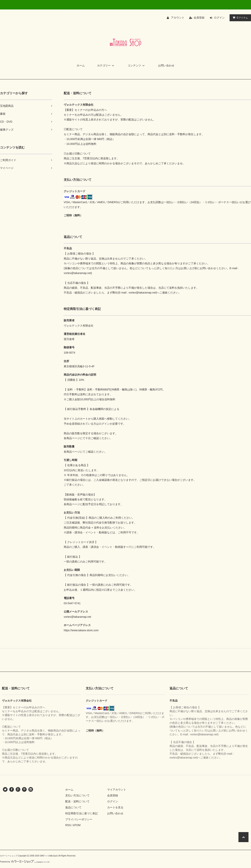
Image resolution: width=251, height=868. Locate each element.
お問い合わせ (166, 65)
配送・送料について (77, 801)
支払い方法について (77, 795)
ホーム (81, 65)
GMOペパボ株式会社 (49, 856)
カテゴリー (106, 65)
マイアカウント (117, 790)
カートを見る (115, 807)
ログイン (219, 18)
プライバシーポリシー (79, 819)
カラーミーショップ (9, 856)
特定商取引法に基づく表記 (81, 813)
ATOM (77, 825)
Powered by (25, 862)
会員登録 (199, 18)
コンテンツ (137, 65)
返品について (73, 807)
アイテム (239, 18)
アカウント (178, 18)
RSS (68, 825)
